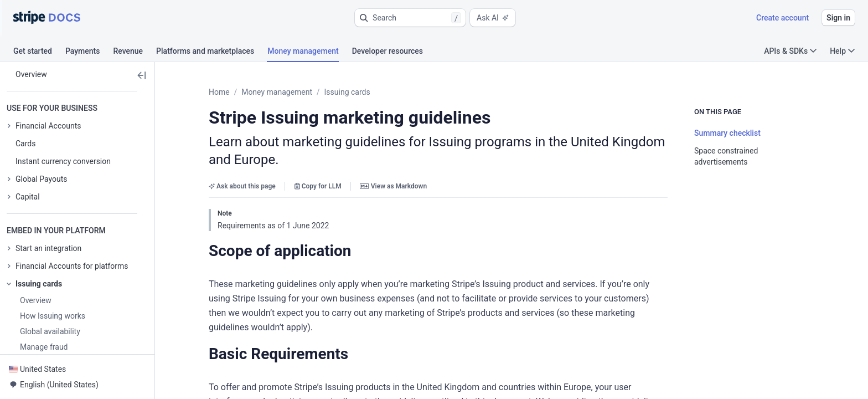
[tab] (39, 53)
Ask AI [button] (493, 18)
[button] (410, 18)
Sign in (838, 18)
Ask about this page (242, 168)
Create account (782, 18)
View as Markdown (393, 168)
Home (219, 92)
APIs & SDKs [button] (790, 51)
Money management (277, 92)
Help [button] (842, 51)
